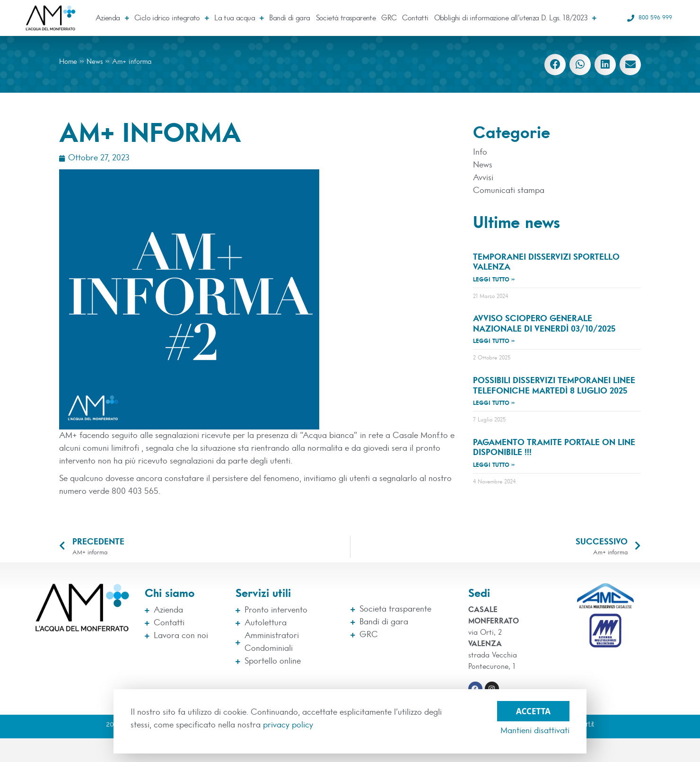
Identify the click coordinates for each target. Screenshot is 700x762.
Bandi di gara (289, 18)
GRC (389, 18)
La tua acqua (239, 18)
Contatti (415, 18)
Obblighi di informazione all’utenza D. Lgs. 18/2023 (515, 18)
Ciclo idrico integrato (171, 18)
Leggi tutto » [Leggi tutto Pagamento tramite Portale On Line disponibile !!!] (494, 465)
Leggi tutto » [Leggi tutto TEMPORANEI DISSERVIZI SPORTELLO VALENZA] (494, 280)
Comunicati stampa (509, 191)
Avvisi (483, 178)
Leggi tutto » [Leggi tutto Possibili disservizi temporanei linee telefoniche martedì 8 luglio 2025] (494, 403)
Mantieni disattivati (535, 731)
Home (68, 62)
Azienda (112, 18)
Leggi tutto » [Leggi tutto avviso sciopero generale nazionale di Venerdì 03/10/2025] (494, 341)
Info (480, 152)
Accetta (533, 709)
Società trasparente (346, 18)
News (95, 62)
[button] (555, 65)
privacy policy (288, 725)
